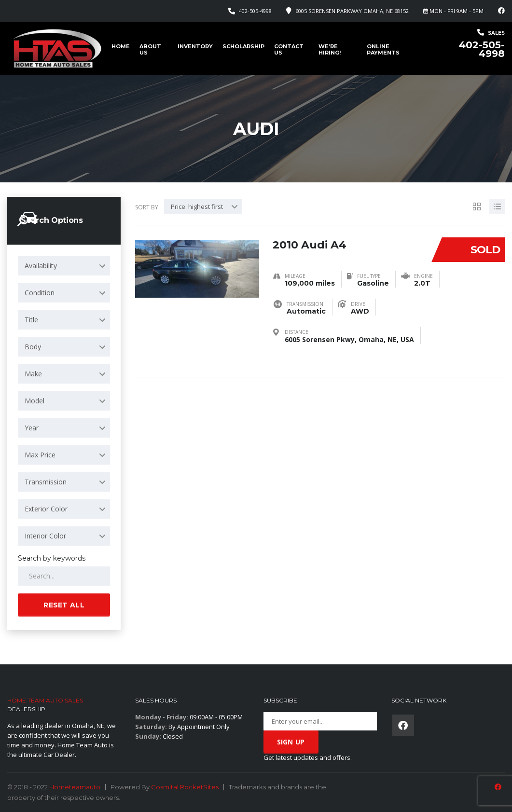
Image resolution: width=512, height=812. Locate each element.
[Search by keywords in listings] (64, 576)
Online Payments (383, 49)
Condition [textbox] (40, 293)
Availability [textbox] (41, 266)
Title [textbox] (31, 320)
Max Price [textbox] (40, 455)
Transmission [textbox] (46, 482)
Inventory (195, 46)
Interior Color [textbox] (45, 536)
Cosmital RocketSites (185, 787)
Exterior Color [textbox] (46, 509)
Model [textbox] (35, 401)
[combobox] (64, 266)
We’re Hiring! (330, 49)
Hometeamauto (75, 787)
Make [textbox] (33, 374)
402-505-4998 (255, 11)
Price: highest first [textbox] (197, 206)
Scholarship (243, 46)
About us (150, 49)
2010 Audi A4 (310, 244)
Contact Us (289, 49)
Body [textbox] (33, 347)
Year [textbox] (32, 428)
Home (121, 46)
